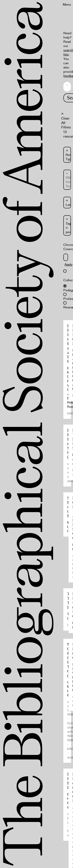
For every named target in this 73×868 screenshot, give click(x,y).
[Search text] (67, 87)
